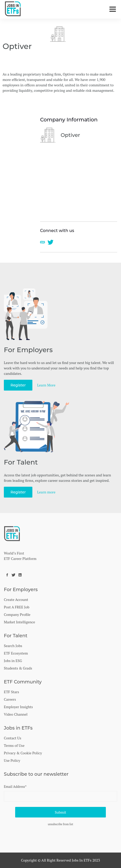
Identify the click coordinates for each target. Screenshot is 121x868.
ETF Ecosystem (16, 653)
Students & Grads (18, 668)
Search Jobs (13, 646)
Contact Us (13, 738)
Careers (10, 699)
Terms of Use (14, 745)
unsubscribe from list (60, 824)
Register (18, 385)
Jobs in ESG (13, 661)
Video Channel (16, 714)
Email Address (15, 787)
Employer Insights (18, 707)
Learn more (46, 492)
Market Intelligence (19, 622)
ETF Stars (11, 692)
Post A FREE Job (17, 607)
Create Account (16, 600)
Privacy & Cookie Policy (23, 753)
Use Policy (12, 760)
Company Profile (17, 614)
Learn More (46, 385)
